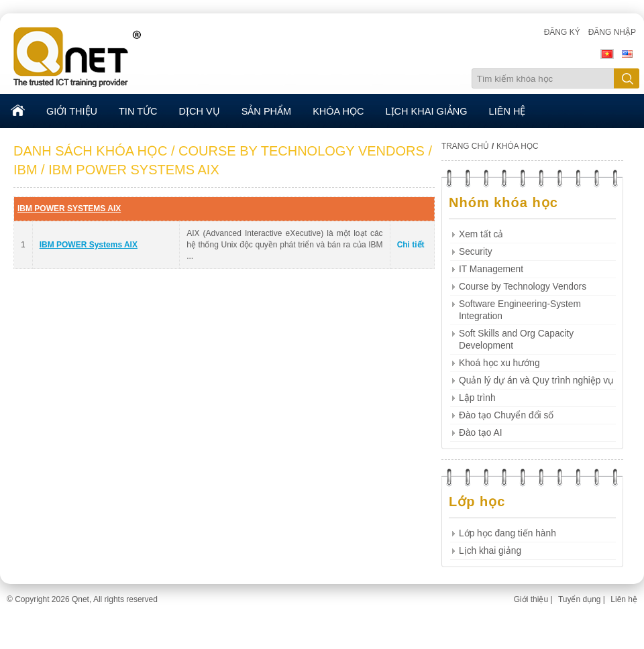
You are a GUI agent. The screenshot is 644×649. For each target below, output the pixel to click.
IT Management (491, 269)
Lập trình (477, 398)
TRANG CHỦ (465, 146)
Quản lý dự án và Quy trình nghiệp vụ (536, 380)
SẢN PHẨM (266, 111)
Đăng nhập (612, 32)
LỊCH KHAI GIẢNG (427, 111)
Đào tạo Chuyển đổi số (506, 415)
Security (476, 252)
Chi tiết (411, 245)
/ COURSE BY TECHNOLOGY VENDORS (298, 151)
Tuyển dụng (580, 599)
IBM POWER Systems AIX (89, 245)
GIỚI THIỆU (72, 111)
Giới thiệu (531, 599)
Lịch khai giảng (490, 551)
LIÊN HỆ (507, 111)
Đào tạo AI (481, 433)
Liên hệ (624, 599)
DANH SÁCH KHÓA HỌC (90, 151)
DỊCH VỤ (200, 111)
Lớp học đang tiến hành (507, 533)
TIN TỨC (138, 111)
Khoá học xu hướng (499, 363)
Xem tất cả (481, 234)
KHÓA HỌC (338, 111)
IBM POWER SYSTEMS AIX (69, 209)
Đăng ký (562, 32)
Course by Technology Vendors (523, 287)
